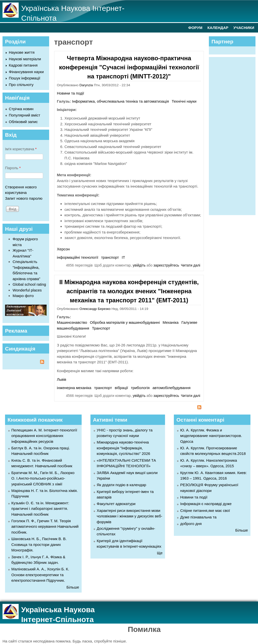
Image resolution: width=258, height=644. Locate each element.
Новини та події (71, 93)
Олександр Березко (95, 309)
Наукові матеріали (25, 59)
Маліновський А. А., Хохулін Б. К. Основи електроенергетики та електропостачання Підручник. (40, 575)
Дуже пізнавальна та (198, 517)
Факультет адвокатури (116, 504)
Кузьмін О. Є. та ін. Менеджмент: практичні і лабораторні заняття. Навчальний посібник (40, 509)
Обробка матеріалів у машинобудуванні (125, 322)
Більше (73, 587)
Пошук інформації (25, 78)
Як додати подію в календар (121, 485)
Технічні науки (184, 101)
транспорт (110, 257)
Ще (160, 553)
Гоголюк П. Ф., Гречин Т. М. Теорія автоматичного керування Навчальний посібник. (45, 526)
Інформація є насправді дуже (206, 504)
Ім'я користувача (21, 149)
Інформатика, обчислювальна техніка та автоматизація (121, 101)
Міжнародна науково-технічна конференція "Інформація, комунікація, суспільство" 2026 (123, 448)
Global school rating (29, 284)
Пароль (13, 168)
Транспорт (101, 328)
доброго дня (191, 524)
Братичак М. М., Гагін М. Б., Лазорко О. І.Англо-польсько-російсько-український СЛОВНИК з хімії (43, 478)
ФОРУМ (195, 28)
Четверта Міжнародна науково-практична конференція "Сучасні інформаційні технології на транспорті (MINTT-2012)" (129, 67)
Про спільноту (21, 85)
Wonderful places (27, 290)
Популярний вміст (25, 115)
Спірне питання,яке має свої (205, 510)
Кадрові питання (23, 65)
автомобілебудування (171, 388)
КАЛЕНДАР (218, 28)
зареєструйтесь (166, 265)
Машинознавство (72, 322)
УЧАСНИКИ (244, 28)
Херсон (63, 249)
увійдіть (139, 265)
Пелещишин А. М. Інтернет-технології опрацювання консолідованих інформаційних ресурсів (44, 436)
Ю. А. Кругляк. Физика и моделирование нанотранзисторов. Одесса (211, 436)
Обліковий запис (23, 122)
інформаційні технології (78, 257)
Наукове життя (22, 52)
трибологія (140, 388)
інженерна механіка (74, 388)
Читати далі (191, 265)
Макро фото (23, 296)
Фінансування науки (26, 72)
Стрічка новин (21, 109)
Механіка (170, 322)
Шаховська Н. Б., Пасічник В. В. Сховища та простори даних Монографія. (39, 544)
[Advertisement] (235, 135)
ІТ (123, 257)
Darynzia (86, 85)
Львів (62, 379)
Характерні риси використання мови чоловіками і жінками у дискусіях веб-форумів (130, 516)
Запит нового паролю (24, 198)
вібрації (122, 388)
